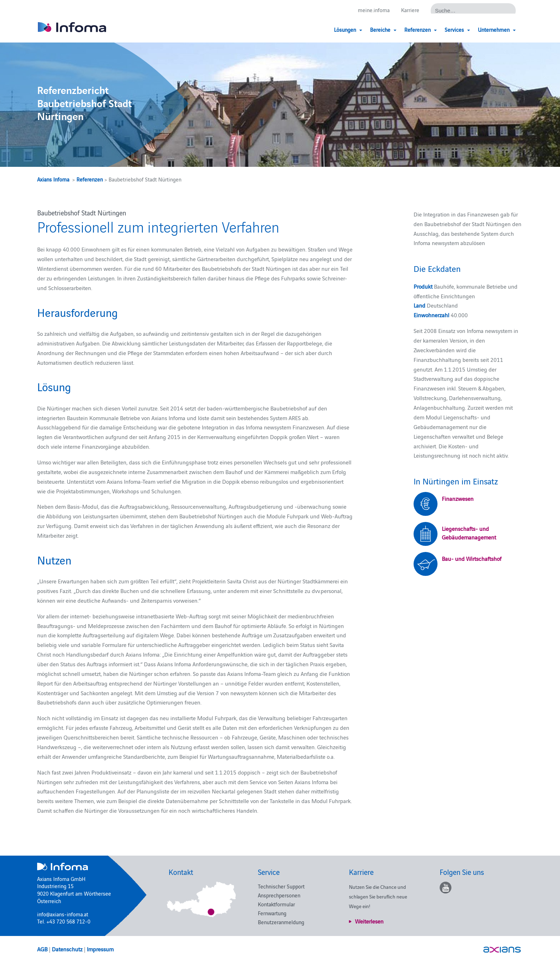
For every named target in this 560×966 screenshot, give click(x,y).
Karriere (410, 10)
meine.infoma (374, 10)
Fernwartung (272, 913)
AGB (42, 949)
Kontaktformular (276, 904)
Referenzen (90, 179)
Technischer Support (281, 886)
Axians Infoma (53, 179)
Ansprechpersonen (279, 895)
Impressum (100, 949)
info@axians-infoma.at (63, 914)
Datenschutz (67, 949)
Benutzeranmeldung (281, 922)
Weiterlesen (369, 921)
